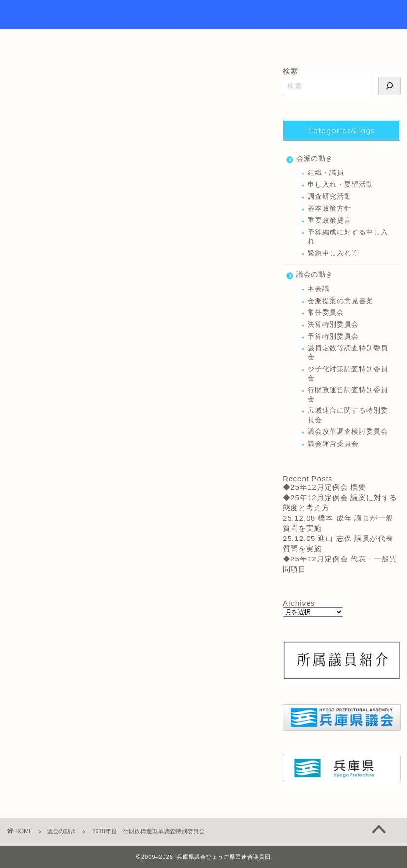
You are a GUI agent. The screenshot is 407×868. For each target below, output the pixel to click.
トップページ (154, 41)
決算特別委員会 (333, 324)
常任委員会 (27, 280)
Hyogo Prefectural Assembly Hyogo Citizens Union (203, 15)
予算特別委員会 (333, 337)
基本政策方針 (329, 208)
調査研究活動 (329, 197)
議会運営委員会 (333, 444)
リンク (264, 41)
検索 (291, 71)
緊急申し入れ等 (333, 253)
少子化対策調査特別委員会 (348, 374)
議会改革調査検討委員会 (348, 432)
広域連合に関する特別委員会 (348, 415)
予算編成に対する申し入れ (348, 237)
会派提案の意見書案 (340, 301)
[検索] (389, 86)
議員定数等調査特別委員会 (348, 353)
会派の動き (315, 159)
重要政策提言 (329, 221)
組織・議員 (326, 173)
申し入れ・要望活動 (340, 184)
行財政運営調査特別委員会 (86, 280)
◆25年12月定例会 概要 (324, 487)
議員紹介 (214, 41)
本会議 (319, 289)
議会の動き (23, 81)
